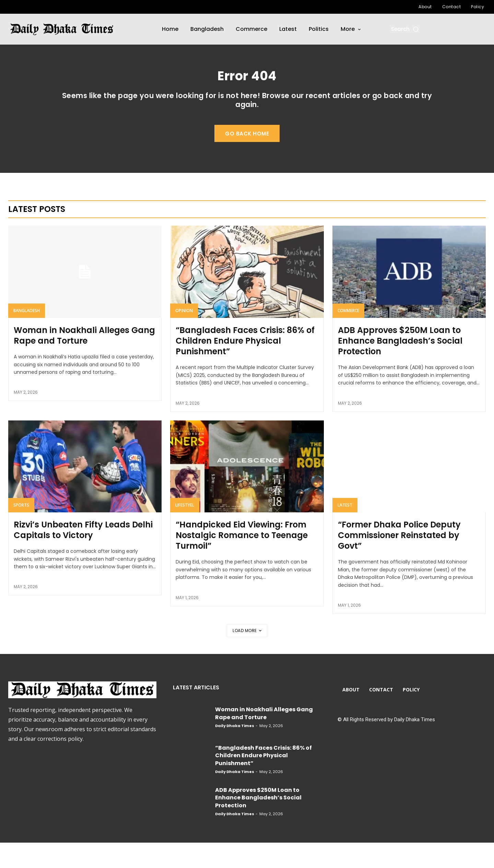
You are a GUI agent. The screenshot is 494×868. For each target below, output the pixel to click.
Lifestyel (185, 530)
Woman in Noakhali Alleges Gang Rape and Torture (84, 361)
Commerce (348, 336)
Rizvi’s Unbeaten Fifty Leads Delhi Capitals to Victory (83, 555)
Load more (247, 656)
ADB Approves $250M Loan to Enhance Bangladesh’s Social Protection (400, 366)
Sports (21, 530)
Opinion (184, 336)
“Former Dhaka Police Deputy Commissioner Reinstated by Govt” (399, 561)
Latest (345, 530)
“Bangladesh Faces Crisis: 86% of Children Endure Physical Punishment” (245, 366)
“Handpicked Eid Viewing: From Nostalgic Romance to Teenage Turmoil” (242, 561)
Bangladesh (27, 336)
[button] (405, 29)
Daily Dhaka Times (235, 751)
